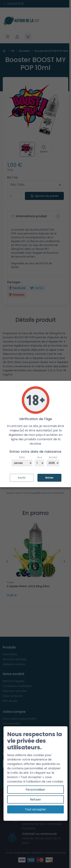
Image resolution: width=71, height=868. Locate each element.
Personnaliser (35, 790)
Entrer (49, 478)
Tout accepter (35, 809)
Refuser (36, 799)
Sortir (22, 478)
